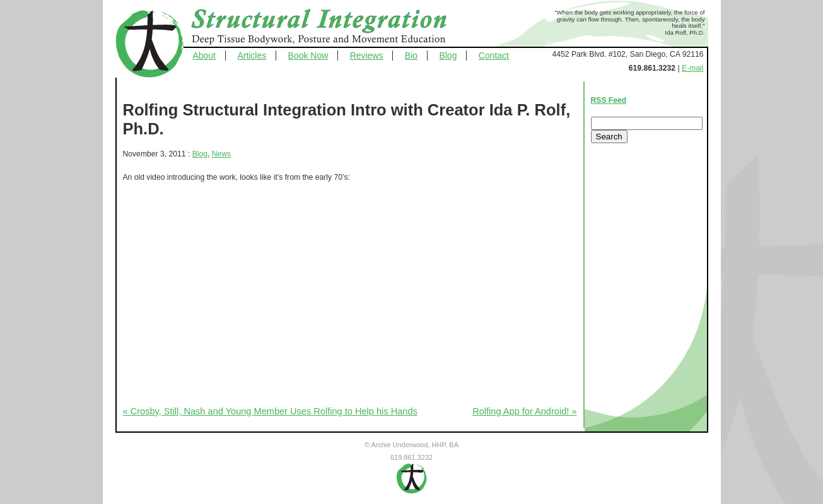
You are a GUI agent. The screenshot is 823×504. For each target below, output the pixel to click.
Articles (252, 56)
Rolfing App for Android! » (524, 411)
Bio (411, 56)
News (221, 154)
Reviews (367, 56)
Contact (494, 56)
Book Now (308, 56)
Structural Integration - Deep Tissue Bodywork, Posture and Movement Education (333, 28)
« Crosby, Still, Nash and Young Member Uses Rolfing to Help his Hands (270, 411)
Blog (448, 56)
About (205, 56)
